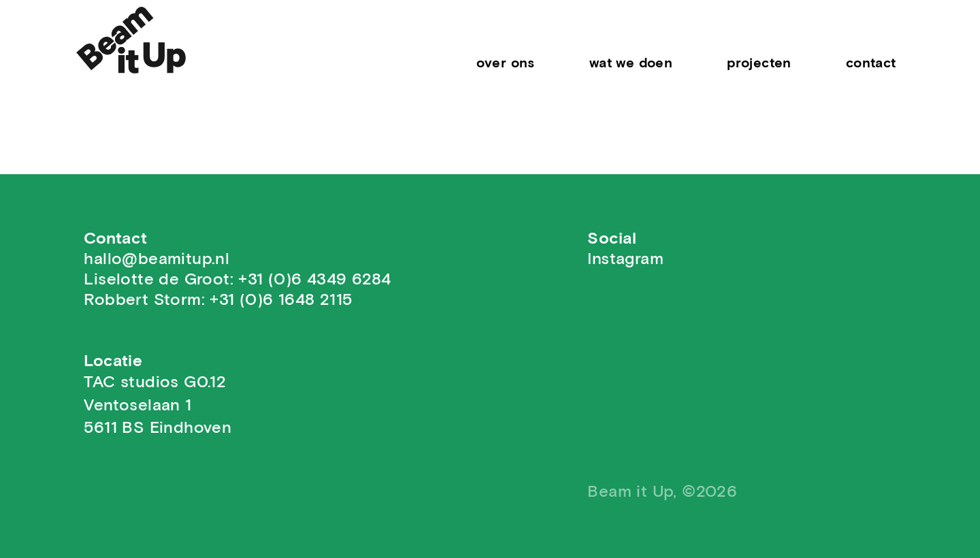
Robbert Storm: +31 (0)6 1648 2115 (218, 300)
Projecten (759, 63)
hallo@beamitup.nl (157, 259)
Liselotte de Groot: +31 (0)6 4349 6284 (237, 280)
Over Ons (506, 63)
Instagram (625, 259)
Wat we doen (631, 63)
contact (871, 63)
